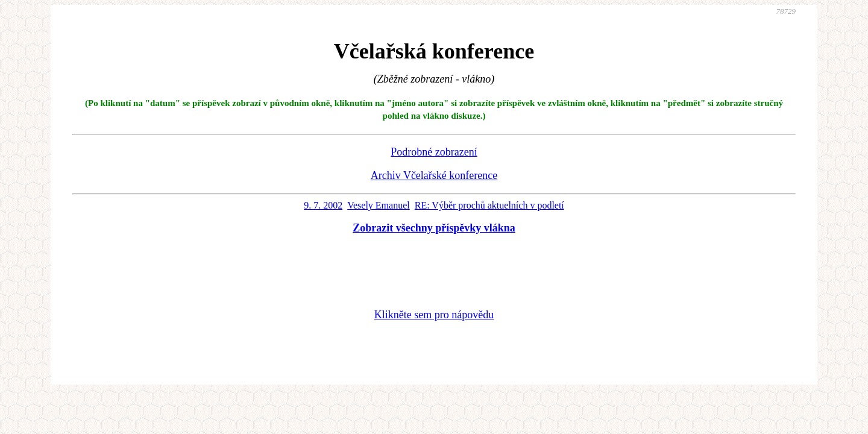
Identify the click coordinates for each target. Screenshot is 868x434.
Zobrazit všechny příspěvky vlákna (434, 228)
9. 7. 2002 (323, 205)
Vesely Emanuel (379, 205)
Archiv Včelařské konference (434, 175)
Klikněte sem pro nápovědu (434, 315)
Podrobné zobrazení (434, 152)
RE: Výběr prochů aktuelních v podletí (489, 205)
